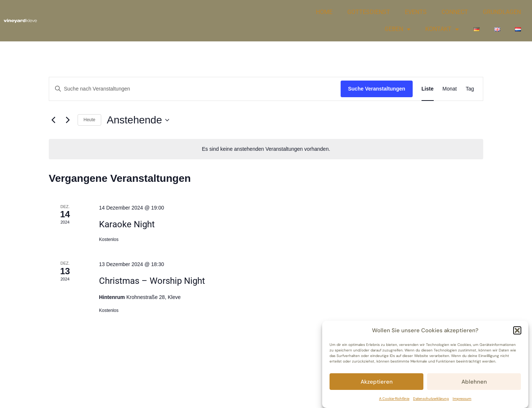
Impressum (462, 399)
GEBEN (398, 29)
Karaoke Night (127, 224)
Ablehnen (474, 382)
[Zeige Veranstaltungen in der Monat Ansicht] (450, 89)
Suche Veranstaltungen (377, 89)
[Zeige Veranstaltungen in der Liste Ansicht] (428, 89)
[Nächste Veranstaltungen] (68, 120)
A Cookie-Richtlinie (394, 399)
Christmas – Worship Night (152, 281)
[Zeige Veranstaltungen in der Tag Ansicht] (470, 89)
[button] (517, 330)
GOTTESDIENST (369, 12)
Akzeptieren (377, 382)
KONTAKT (442, 29)
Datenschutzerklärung (431, 399)
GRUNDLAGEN (502, 12)
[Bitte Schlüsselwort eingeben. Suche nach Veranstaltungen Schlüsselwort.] (195, 89)
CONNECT (455, 12)
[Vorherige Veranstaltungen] (53, 120)
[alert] (266, 149)
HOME (324, 12)
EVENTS (416, 12)
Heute (89, 120)
